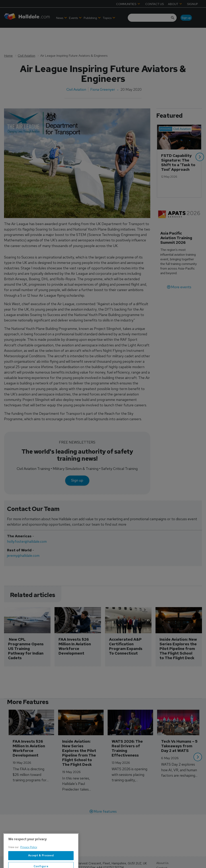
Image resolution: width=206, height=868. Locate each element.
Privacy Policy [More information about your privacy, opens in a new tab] (29, 864)
